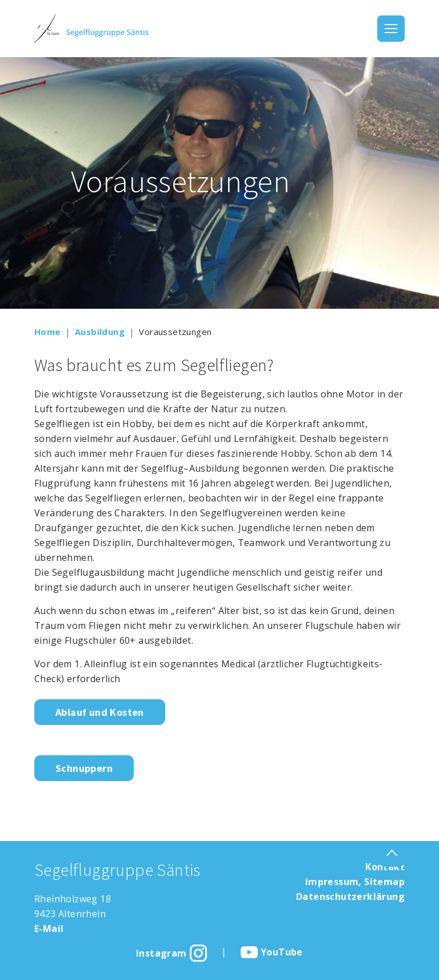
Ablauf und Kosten (100, 712)
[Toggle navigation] (391, 29)
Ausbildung (100, 332)
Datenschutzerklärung (350, 897)
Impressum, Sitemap (355, 882)
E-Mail (49, 929)
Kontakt (385, 867)
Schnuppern (84, 768)
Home (47, 332)
